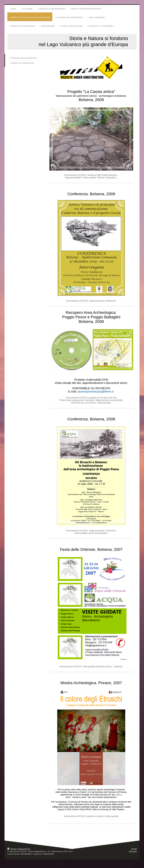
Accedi (134, 849)
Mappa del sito (24, 849)
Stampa (12, 849)
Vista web (133, 851)
